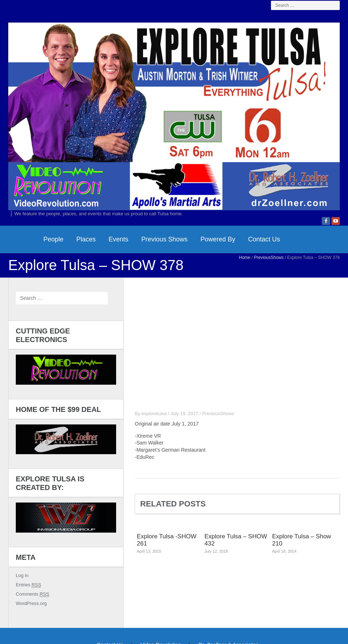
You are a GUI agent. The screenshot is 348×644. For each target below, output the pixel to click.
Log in (22, 575)
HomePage (23, 239)
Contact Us (264, 239)
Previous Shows (164, 239)
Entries (28, 585)
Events (118, 239)
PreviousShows (269, 258)
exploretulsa (154, 414)
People (53, 239)
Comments (32, 594)
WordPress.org (31, 603)
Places (86, 239)
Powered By (218, 239)
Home (245, 258)
